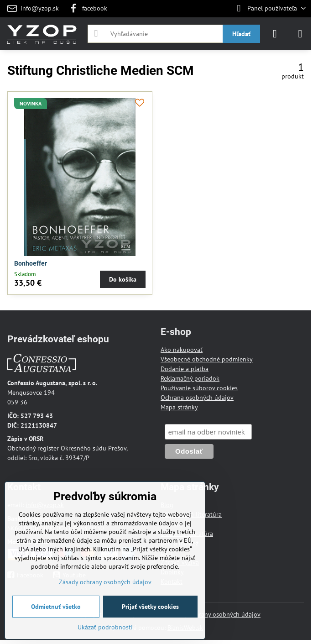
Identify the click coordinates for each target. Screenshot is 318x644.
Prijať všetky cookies (150, 607)
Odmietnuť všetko (56, 607)
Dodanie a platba (185, 369)
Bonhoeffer (31, 263)
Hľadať (241, 34)
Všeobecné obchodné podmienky (207, 359)
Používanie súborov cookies (199, 388)
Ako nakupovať (182, 350)
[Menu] (300, 34)
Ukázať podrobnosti (105, 627)
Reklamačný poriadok (190, 378)
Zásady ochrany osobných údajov (214, 614)
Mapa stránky (179, 407)
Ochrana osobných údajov (197, 398)
